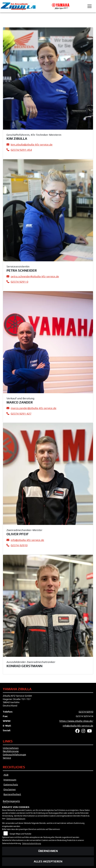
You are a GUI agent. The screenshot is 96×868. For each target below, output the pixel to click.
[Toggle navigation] (90, 6)
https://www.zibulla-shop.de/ (76, 721)
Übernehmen (48, 851)
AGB (6, 775)
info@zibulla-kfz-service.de (78, 726)
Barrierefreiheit (12, 794)
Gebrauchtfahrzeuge (14, 754)
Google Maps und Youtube (20, 834)
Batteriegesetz (11, 801)
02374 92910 (86, 712)
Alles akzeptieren (48, 861)
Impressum (10, 780)
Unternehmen (11, 748)
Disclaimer (10, 789)
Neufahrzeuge (11, 751)
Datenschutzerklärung (16, 819)
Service (7, 758)
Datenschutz (11, 785)
